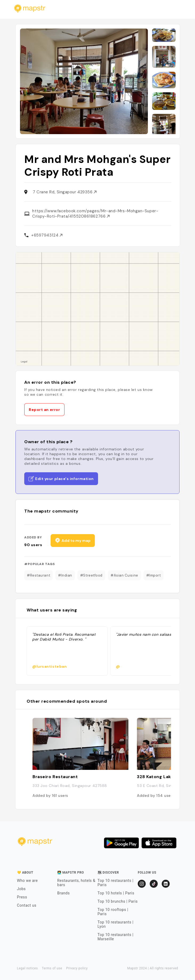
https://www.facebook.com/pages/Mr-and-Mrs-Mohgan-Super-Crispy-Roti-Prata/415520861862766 (95, 214)
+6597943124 (47, 235)
